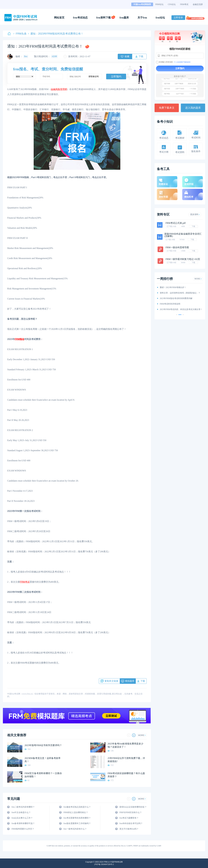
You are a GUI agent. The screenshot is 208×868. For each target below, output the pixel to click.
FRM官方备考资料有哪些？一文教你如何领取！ (43, 775)
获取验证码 (94, 76)
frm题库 (124, 18)
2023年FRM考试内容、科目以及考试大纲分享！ (181, 309)
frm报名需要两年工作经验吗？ (77, 823)
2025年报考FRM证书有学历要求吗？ (43, 745)
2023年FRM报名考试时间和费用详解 (176, 298)
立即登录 (178, 18)
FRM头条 (20, 34)
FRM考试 (184, 4)
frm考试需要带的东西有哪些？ (77, 818)
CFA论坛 (172, 4)
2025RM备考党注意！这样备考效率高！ (43, 760)
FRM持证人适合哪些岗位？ (76, 812)
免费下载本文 (167, 108)
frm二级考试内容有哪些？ (23, 807)
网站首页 (59, 18)
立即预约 (116, 77)
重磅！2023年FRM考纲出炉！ (173, 287)
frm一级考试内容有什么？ (75, 829)
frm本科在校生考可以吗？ (131, 823)
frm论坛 (160, 18)
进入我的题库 (193, 108)
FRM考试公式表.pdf (176, 223)
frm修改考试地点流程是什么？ (77, 807)
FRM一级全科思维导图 (177, 247)
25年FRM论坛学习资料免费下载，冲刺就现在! (126, 760)
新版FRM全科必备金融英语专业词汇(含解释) (183, 235)
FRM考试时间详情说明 (170, 304)
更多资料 (195, 214)
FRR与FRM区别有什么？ (131, 812)
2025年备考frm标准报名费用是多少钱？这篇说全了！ (125, 745)
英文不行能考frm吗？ (129, 829)
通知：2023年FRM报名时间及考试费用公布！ (56, 34)
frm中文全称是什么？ (21, 812)
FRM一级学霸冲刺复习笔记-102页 (183, 259)
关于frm (142, 18)
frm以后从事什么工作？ (22, 818)
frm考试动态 (80, 18)
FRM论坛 (159, 4)
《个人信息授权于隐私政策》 (182, 62)
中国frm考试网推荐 (142, 4)
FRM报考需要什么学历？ (23, 829)
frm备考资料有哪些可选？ (23, 823)
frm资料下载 (104, 18)
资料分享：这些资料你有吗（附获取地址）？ (180, 293)
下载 (193, 226)
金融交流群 (198, 4)
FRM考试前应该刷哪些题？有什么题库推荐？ (126, 775)
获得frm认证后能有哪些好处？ (133, 807)
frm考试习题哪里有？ (129, 818)
